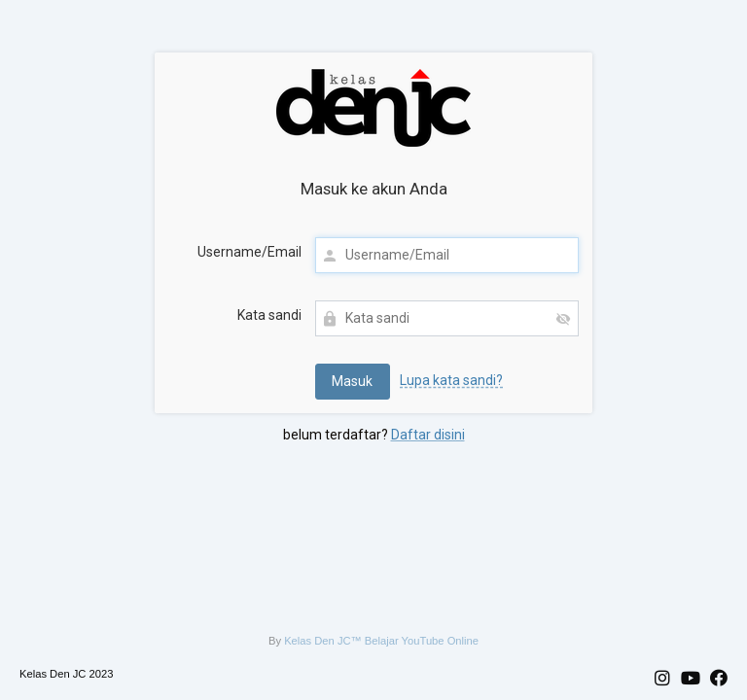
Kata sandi (269, 315)
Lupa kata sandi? (451, 380)
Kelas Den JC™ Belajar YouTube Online (381, 641)
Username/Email (249, 252)
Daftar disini (428, 435)
